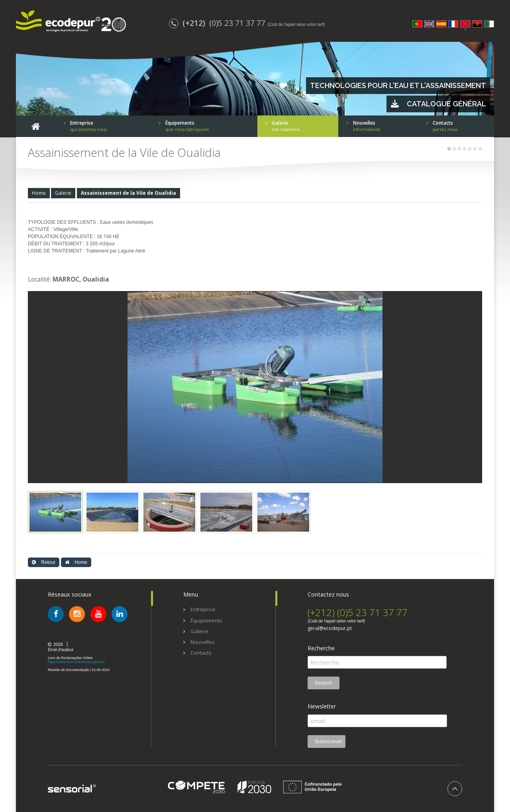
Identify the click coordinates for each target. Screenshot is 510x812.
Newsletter (322, 706)
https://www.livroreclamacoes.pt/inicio (76, 662)
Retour (44, 562)
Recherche (321, 648)
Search (324, 683)
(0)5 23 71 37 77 (218, 23)
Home (39, 193)
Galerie (63, 193)
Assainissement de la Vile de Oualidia (128, 193)
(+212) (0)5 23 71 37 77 (358, 612)
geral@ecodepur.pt (330, 628)
